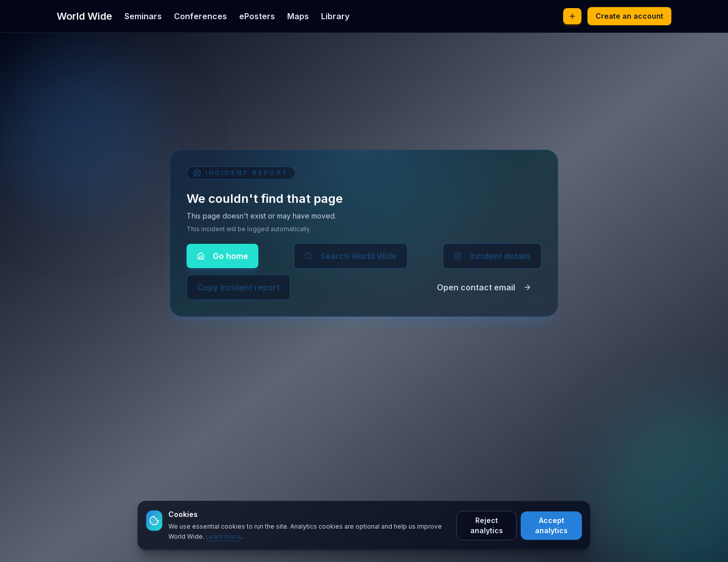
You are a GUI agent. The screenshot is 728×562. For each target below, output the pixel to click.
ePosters (257, 16)
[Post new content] (572, 16)
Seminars (143, 16)
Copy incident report (238, 287)
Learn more (223, 536)
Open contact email (484, 287)
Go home (222, 256)
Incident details (492, 256)
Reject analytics (487, 525)
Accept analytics (551, 525)
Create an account (629, 16)
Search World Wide (351, 256)
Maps (298, 16)
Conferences (200, 16)
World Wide (84, 16)
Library (335, 16)
